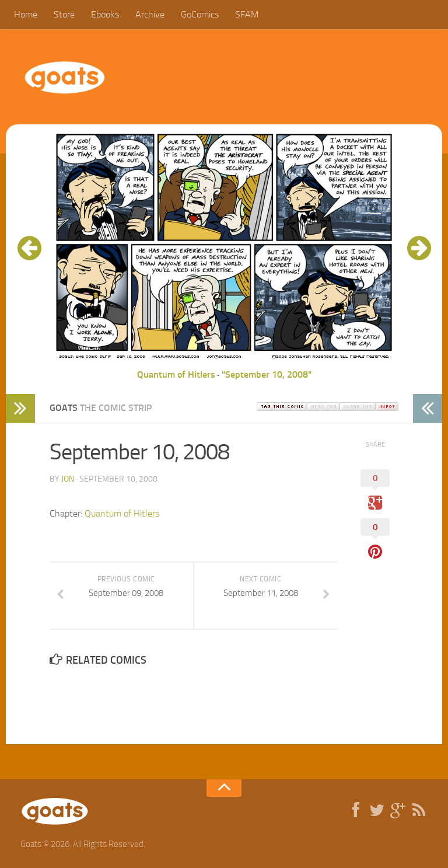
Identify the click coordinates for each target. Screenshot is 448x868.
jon (68, 479)
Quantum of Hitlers (176, 374)
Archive (150, 14)
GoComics (200, 14)
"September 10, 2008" (267, 374)
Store (64, 14)
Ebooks (105, 14)
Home (26, 14)
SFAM (247, 14)
